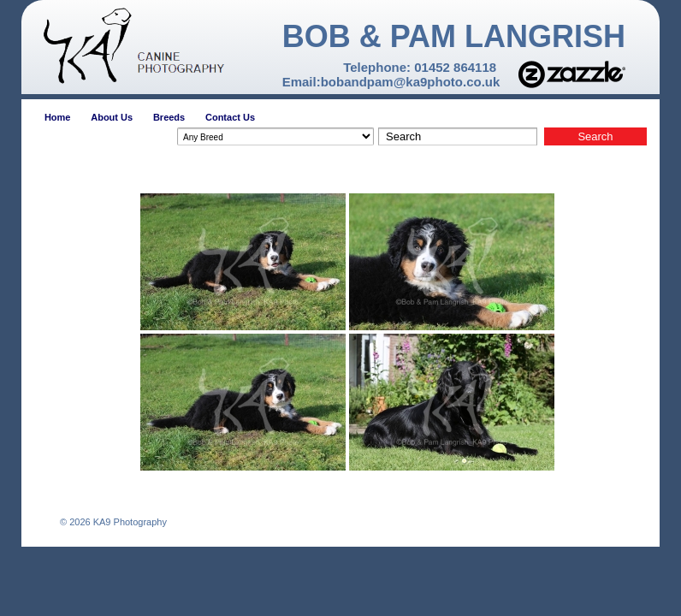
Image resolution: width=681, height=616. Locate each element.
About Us (112, 117)
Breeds (169, 117)
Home (58, 117)
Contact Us (230, 117)
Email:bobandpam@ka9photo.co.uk (391, 82)
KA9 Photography (129, 522)
